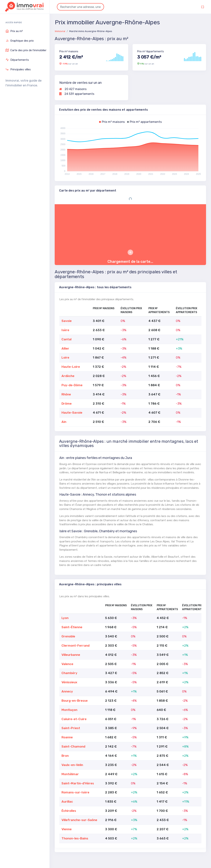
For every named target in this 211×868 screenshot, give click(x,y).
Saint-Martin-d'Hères (78, 783)
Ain (64, 422)
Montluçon (69, 710)
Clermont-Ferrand (75, 646)
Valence (67, 664)
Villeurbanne (71, 655)
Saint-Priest (71, 728)
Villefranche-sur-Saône (79, 820)
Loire (65, 357)
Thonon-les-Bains (75, 838)
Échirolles (69, 811)
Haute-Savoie (72, 413)
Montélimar (70, 774)
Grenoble (68, 636)
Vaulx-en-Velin (72, 765)
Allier (65, 348)
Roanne (67, 737)
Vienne (67, 829)
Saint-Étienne (72, 627)
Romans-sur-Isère (75, 792)
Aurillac (67, 802)
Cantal (66, 339)
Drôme (67, 404)
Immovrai (60, 31)
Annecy (67, 691)
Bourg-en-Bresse (75, 701)
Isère (65, 330)
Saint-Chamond (73, 746)
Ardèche (68, 376)
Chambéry (69, 673)
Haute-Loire (71, 367)
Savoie (67, 321)
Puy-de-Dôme (72, 385)
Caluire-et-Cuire (74, 719)
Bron (65, 756)
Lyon (65, 618)
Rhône (66, 394)
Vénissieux (69, 682)
